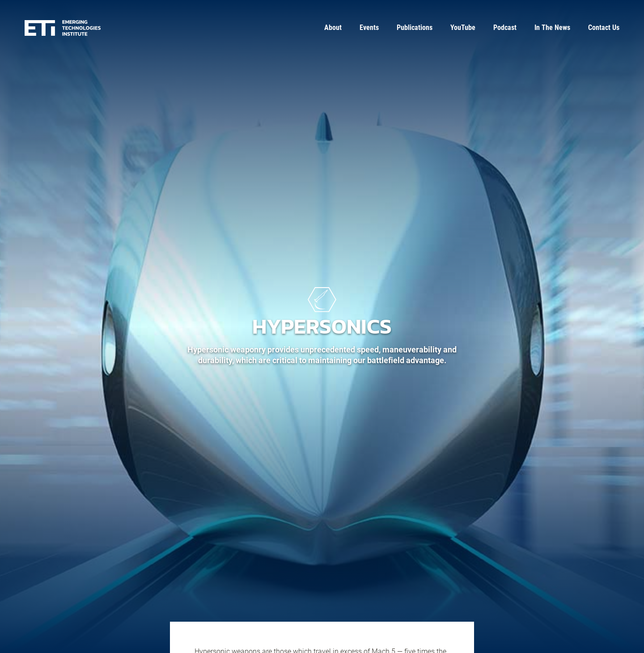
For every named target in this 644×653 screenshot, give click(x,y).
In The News (552, 28)
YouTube (463, 28)
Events (369, 28)
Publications (415, 28)
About (333, 28)
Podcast (505, 28)
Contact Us (604, 28)
